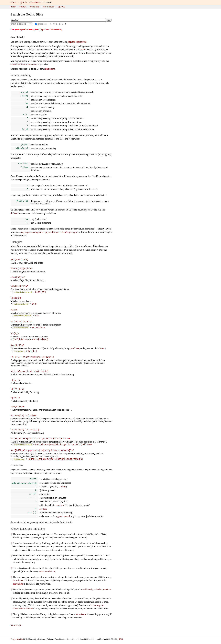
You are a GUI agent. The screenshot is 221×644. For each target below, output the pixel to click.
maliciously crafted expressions (97, 594)
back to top (16, 630)
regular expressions (77, 42)
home (14, 3)
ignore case (41, 24)
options (62, 7)
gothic (24, 3)
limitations (50, 69)
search (23, 7)
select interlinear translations (24, 64)
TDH (121, 639)
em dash (43, 513)
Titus (102, 352)
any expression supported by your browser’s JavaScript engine (49, 236)
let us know (18, 585)
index (13, 7)
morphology (49, 7)
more (64, 490)
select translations (47, 576)
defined (14, 217)
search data (18, 589)
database (36, 3)
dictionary (34, 7)
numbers (60, 509)
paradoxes (74, 352)
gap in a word (64, 521)
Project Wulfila (17, 639)
